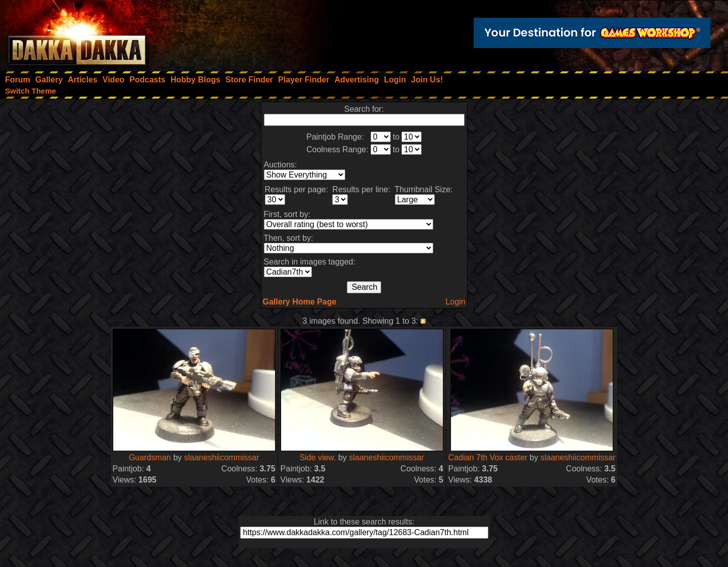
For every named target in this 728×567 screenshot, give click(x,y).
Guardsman (150, 457)
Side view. (318, 457)
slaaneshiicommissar (222, 457)
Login (455, 302)
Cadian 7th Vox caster (488, 457)
